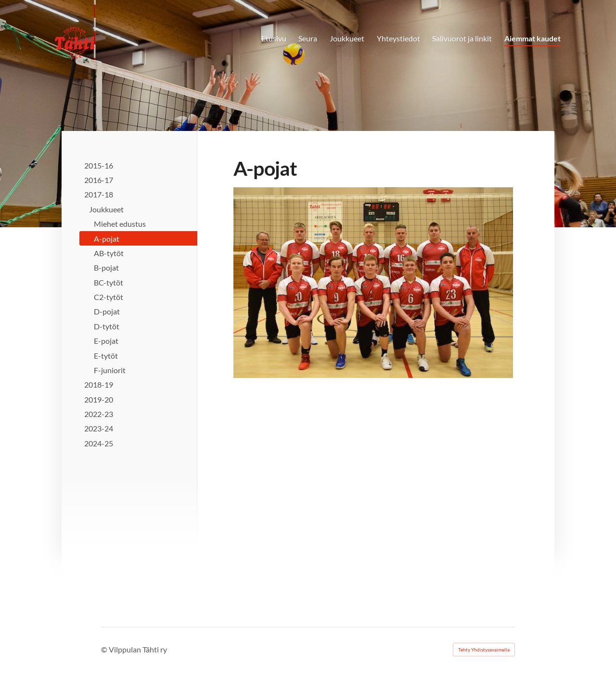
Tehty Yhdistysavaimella (484, 650)
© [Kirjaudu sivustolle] (105, 649)
